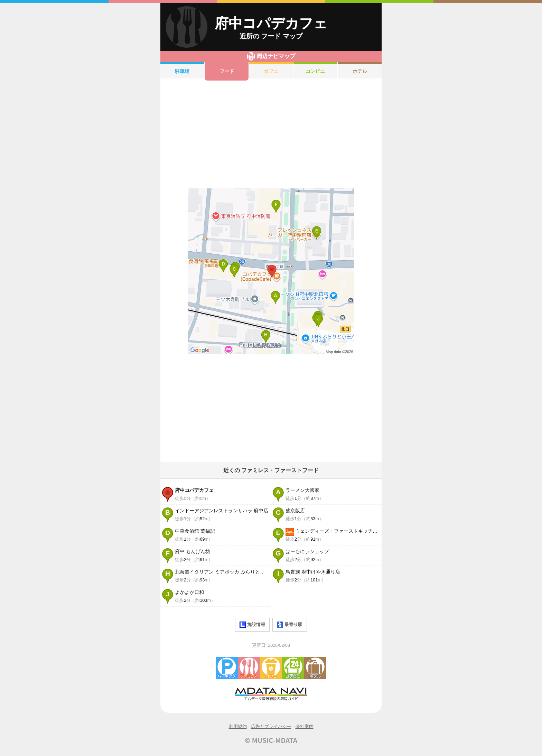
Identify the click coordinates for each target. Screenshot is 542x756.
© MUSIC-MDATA (271, 740)
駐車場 (182, 71)
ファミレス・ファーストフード (249, 668)
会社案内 (305, 726)
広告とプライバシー (271, 726)
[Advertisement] (271, 134)
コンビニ (315, 71)
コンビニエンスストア (293, 668)
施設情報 (252, 625)
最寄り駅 (290, 625)
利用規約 (238, 726)
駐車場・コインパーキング (227, 668)
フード (227, 71)
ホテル (360, 71)
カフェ (271, 71)
